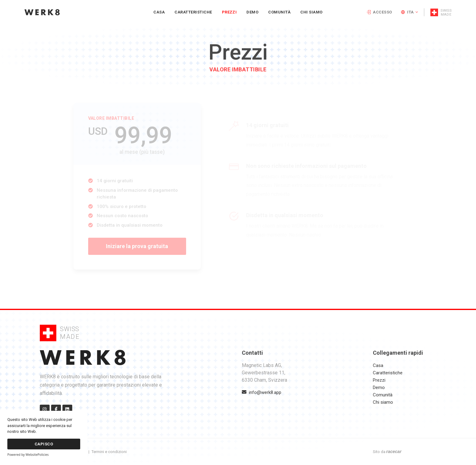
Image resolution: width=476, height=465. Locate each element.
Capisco (44, 444)
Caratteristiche (388, 373)
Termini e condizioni (109, 452)
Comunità (383, 395)
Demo (379, 387)
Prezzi (379, 380)
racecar (394, 452)
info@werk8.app (262, 392)
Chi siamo (383, 402)
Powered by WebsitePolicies (28, 455)
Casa (378, 365)
